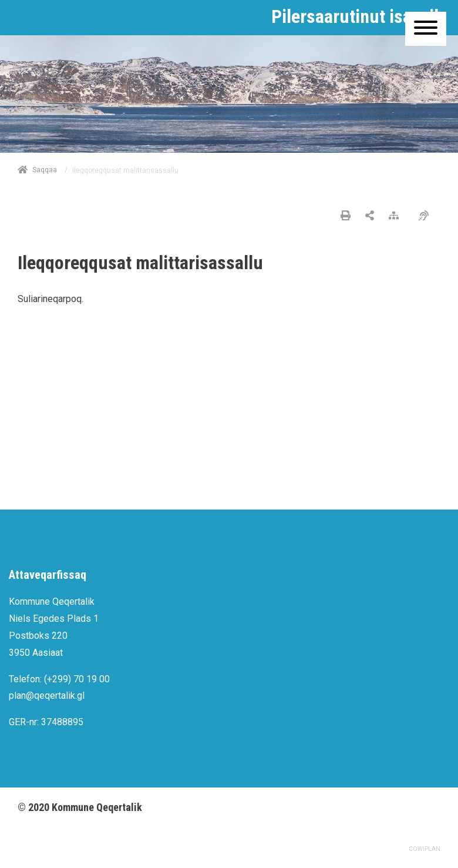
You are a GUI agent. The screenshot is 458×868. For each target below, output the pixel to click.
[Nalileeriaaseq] (397, 216)
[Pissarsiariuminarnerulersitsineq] (427, 216)
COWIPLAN (425, 849)
